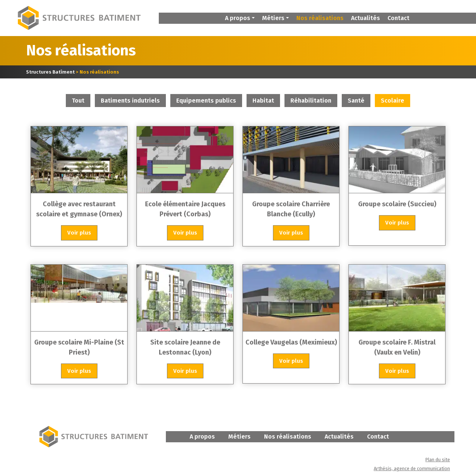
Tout (78, 101)
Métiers (239, 437)
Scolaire (393, 101)
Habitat (263, 101)
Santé (356, 101)
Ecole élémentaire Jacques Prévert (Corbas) (185, 210)
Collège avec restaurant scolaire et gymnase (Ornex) (79, 210)
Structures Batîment (50, 73)
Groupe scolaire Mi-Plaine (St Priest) (79, 348)
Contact (398, 18)
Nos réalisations (320, 18)
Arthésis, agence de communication (412, 469)
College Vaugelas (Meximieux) (291, 343)
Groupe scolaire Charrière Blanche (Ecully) (291, 210)
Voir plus (79, 233)
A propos (202, 437)
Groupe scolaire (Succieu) (397, 205)
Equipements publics (206, 101)
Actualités (366, 18)
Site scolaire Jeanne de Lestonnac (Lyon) (185, 348)
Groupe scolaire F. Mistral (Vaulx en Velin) (397, 348)
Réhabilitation (311, 101)
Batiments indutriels (130, 101)
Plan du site (438, 460)
